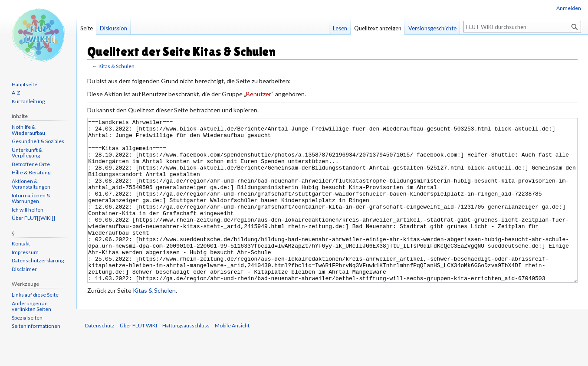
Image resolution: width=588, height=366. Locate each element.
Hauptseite (25, 84)
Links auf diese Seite (35, 295)
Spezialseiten (27, 318)
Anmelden (569, 8)
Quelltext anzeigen (378, 28)
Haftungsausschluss (186, 358)
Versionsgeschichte (432, 28)
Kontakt (21, 243)
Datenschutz (100, 358)
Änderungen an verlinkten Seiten (31, 306)
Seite (87, 28)
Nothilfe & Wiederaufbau (28, 130)
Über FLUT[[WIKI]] (33, 218)
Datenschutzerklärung (38, 260)
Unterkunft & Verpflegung (27, 153)
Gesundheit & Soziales (38, 141)
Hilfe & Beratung (31, 172)
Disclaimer (24, 269)
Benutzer (259, 94)
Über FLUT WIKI (138, 358)
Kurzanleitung (28, 101)
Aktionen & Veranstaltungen (31, 184)
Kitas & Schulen (117, 66)
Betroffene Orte (31, 164)
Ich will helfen (28, 210)
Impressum (25, 252)
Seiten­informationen (36, 326)
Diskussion (113, 28)
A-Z (16, 93)
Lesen (340, 28)
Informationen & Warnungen (31, 198)
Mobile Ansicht (232, 358)
